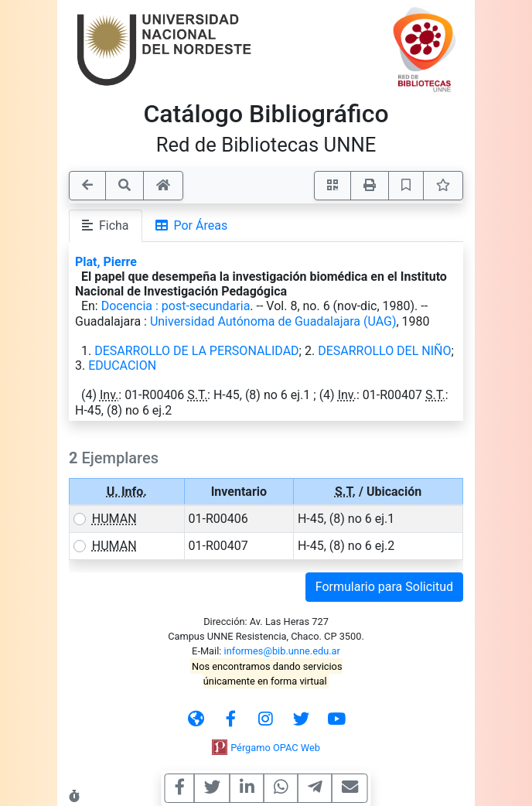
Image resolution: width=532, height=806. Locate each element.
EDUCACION (122, 365)
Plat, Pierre (106, 262)
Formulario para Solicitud (384, 587)
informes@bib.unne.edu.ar (282, 651)
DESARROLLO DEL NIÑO (384, 351)
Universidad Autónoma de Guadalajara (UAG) (273, 321)
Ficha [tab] (106, 225)
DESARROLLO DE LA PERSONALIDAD (196, 351)
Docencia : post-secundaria (176, 306)
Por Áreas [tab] (192, 225)
